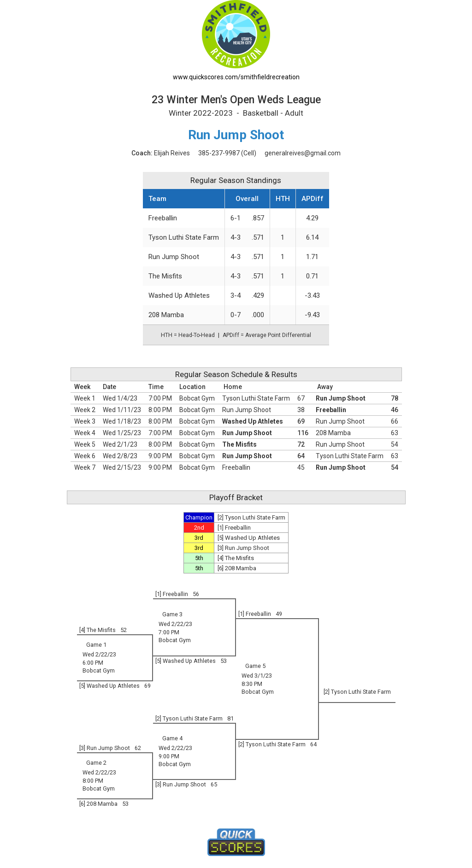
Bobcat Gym (197, 398)
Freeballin (163, 218)
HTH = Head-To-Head (188, 335)
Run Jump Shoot (174, 257)
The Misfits (165, 276)
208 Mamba (166, 315)
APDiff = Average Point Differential (267, 335)
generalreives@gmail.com (303, 153)
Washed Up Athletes (179, 295)
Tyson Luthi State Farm (184, 237)
